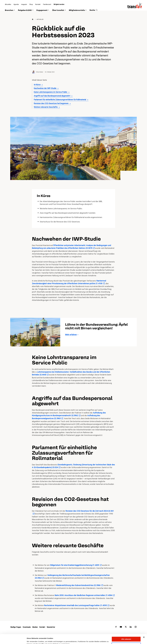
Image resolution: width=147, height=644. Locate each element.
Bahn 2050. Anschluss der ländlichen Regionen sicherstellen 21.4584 (83, 595)
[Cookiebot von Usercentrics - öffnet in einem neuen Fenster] (13, 640)
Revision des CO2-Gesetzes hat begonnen (51, 103)
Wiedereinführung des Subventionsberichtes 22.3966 (78, 585)
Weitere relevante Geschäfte (46, 107)
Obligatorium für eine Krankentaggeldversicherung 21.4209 (74, 565)
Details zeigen (32, 640)
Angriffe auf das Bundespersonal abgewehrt (52, 96)
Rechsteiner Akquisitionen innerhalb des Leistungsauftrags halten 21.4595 (75, 605)
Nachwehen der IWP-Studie (45, 88)
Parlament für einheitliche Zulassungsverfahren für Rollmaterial (60, 100)
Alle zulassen (126, 630)
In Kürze (37, 85)
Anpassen (126, 635)
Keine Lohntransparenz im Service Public (51, 92)
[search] (94, 8)
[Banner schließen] (144, 628)
